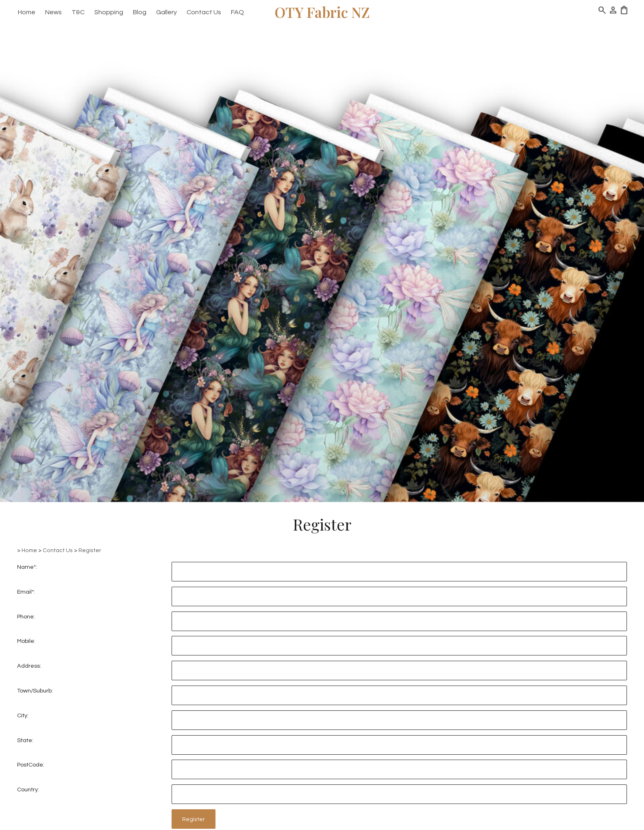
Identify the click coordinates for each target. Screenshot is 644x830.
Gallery (166, 12)
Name (25, 567)
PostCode (30, 765)
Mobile (26, 641)
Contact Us (204, 12)
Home (27, 12)
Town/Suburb (34, 691)
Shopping (109, 12)
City (22, 715)
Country (27, 790)
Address (28, 666)
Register (90, 550)
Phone (25, 617)
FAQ (237, 12)
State (25, 740)
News (53, 12)
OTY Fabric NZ (322, 12)
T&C (78, 12)
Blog (140, 12)
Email (24, 592)
